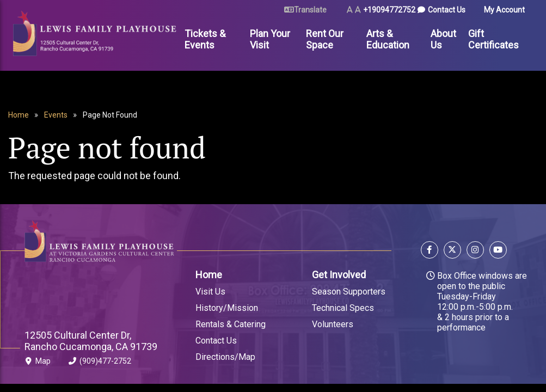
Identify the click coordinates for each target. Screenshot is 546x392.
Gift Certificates (493, 39)
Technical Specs (343, 308)
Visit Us (210, 292)
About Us (443, 39)
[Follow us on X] (452, 251)
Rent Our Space (325, 39)
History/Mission (227, 308)
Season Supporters (349, 292)
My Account (504, 10)
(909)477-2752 (100, 363)
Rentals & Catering (231, 324)
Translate (310, 10)
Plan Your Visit (270, 39)
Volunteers (333, 324)
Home (19, 115)
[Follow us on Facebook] (431, 251)
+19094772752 (389, 10)
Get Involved (339, 275)
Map (38, 363)
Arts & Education (388, 39)
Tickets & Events (205, 39)
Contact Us (447, 10)
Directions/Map (225, 357)
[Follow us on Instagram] (475, 251)
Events (56, 115)
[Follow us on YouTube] (497, 251)
